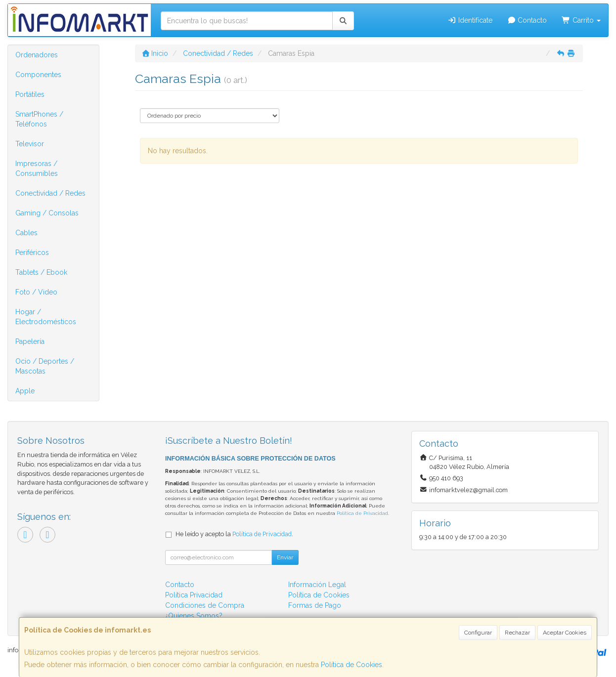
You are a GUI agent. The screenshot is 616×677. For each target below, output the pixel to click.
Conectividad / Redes (50, 193)
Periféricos (32, 253)
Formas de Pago (315, 605)
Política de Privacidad (362, 513)
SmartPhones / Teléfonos (39, 119)
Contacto (527, 20)
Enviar (285, 557)
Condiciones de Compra (205, 605)
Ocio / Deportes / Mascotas (45, 366)
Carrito (581, 20)
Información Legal (317, 585)
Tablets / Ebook (41, 272)
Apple (25, 391)
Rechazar (517, 633)
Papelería (30, 341)
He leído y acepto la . (234, 534)
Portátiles (30, 94)
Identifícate (470, 20)
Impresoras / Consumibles (37, 169)
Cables (26, 233)
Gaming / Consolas (47, 213)
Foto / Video (36, 292)
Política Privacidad (194, 595)
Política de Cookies (352, 665)
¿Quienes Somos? (194, 616)
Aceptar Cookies (565, 633)
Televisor (30, 144)
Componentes (38, 75)
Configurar (478, 633)
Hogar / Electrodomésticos (46, 317)
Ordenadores (37, 55)
